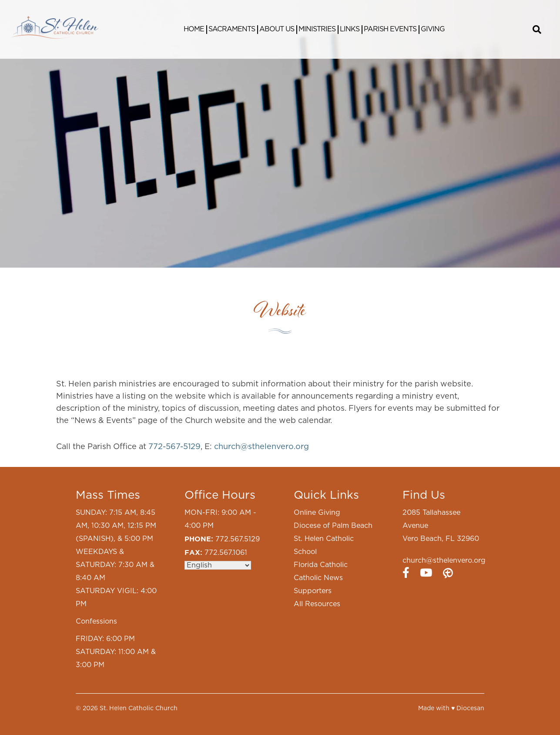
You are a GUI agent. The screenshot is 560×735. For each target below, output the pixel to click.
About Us (277, 29)
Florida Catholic (321, 565)
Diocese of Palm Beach (333, 526)
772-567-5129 (174, 447)
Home (194, 29)
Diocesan (470, 708)
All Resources (317, 604)
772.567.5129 (238, 539)
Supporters (313, 591)
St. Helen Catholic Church (139, 708)
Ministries (317, 29)
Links (350, 29)
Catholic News (318, 578)
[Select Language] (218, 565)
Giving (433, 29)
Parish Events (390, 29)
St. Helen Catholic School (324, 545)
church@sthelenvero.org (262, 447)
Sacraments (232, 29)
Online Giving (317, 513)
